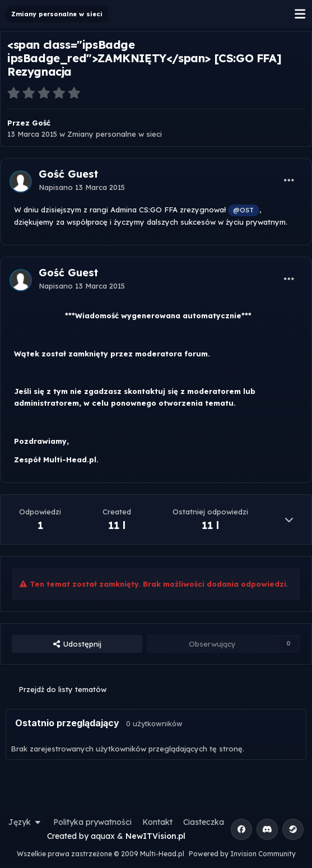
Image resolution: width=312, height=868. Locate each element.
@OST (243, 210)
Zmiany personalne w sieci (115, 134)
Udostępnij (77, 644)
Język (26, 822)
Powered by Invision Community (242, 854)
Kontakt (157, 822)
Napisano (82, 187)
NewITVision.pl (155, 836)
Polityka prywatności (92, 822)
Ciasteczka (204, 822)
